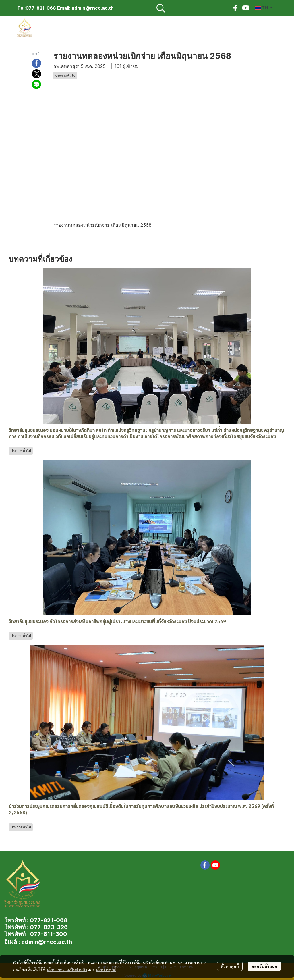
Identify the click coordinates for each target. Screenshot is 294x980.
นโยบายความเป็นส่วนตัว (67, 969)
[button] (191, 8)
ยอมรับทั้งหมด (264, 966)
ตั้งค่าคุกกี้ (230, 966)
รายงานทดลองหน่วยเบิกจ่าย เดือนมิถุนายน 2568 (102, 225)
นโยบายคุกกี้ (106, 969)
